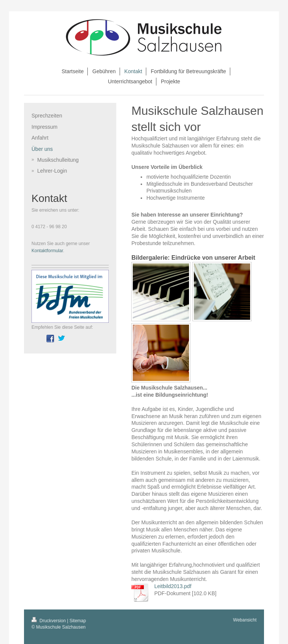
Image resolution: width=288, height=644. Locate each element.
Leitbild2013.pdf (173, 586)
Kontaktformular (47, 251)
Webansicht (245, 620)
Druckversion (49, 621)
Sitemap (78, 621)
